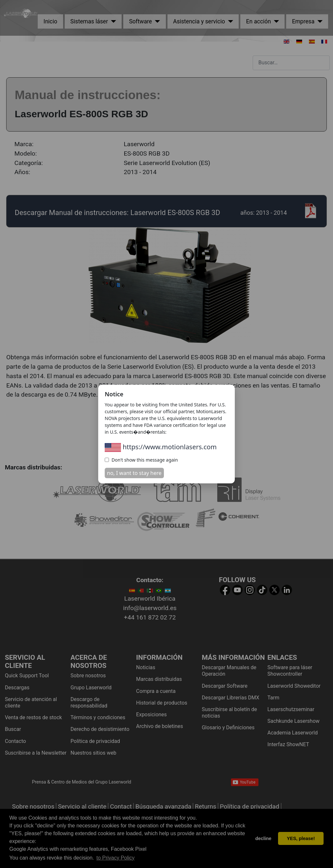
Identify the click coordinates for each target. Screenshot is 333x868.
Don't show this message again (141, 460)
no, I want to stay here (134, 473)
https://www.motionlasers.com (161, 447)
